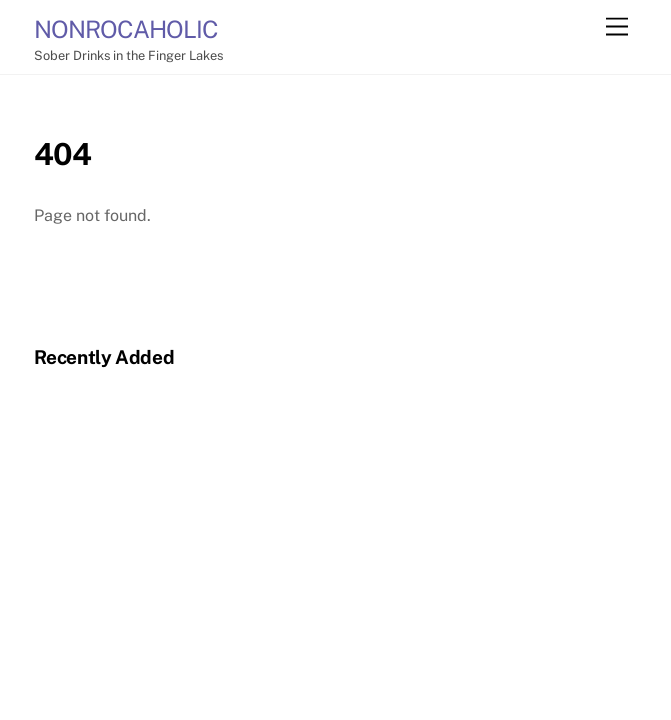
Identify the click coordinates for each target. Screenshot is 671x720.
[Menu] (617, 27)
